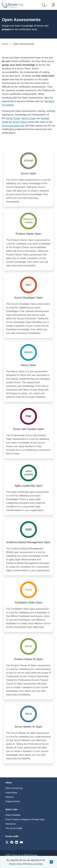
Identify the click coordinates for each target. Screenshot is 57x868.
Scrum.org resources (13, 126)
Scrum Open (28, 173)
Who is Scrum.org (14, 788)
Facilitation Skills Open (28, 603)
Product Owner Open (28, 234)
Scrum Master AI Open (28, 727)
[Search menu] (45, 5)
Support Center (13, 801)
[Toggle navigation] (53, 5)
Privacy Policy (15, 864)
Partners (9, 797)
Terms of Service (35, 864)
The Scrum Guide (14, 828)
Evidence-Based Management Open (28, 542)
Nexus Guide (28, 118)
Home (5, 44)
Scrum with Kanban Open (28, 429)
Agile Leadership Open (28, 486)
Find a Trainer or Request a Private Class (25, 819)
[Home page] (13, 5)
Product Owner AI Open (28, 659)
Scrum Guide (13, 118)
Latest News (11, 793)
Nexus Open (28, 365)
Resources (11, 824)
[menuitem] (45, 5)
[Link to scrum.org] (7, 842)
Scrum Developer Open (28, 298)
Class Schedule (13, 815)
